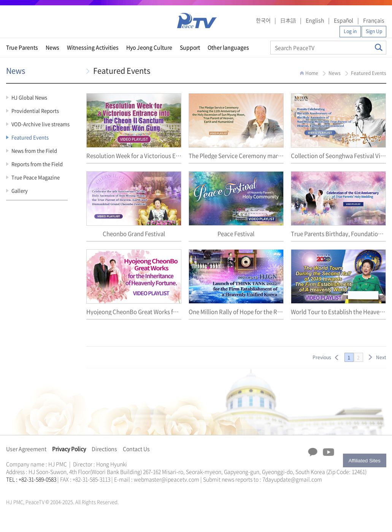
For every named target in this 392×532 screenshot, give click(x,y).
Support (190, 47)
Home (312, 73)
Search (379, 47)
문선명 (14, 488)
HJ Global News (29, 97)
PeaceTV (197, 21)
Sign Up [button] (374, 31)
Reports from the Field (37, 164)
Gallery (20, 190)
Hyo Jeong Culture (149, 47)
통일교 (20, 488)
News (52, 47)
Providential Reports (35, 111)
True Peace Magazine (36, 177)
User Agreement (26, 449)
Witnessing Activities (93, 47)
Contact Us (136, 449)
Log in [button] (350, 31)
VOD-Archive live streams (40, 124)
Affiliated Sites (364, 461)
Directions (104, 449)
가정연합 (26, 488)
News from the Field (34, 151)
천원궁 (33, 488)
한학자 (8, 488)
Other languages (228, 47)
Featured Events (30, 137)
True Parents (22, 47)
